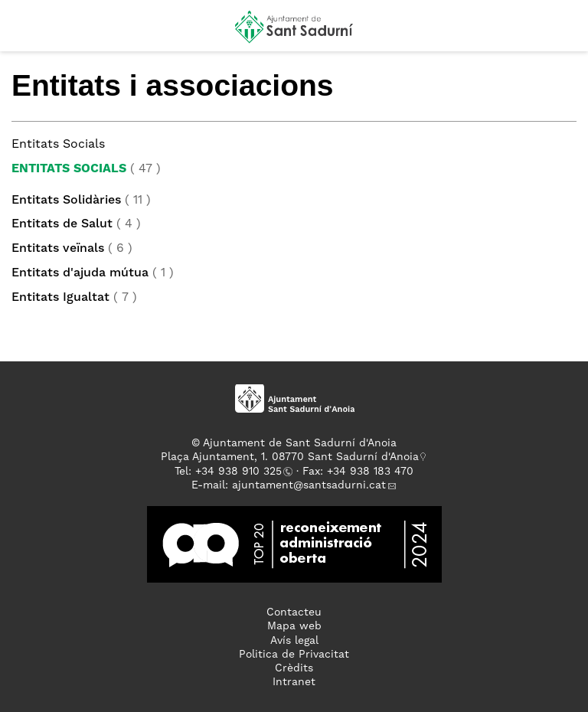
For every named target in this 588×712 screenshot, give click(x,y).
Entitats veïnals (58, 249)
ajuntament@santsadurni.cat (309, 485)
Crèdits (294, 668)
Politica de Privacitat (294, 655)
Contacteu (294, 612)
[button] (26, 32)
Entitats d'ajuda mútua (80, 273)
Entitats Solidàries (66, 201)
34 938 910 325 (242, 472)
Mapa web (294, 626)
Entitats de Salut (62, 224)
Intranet (294, 682)
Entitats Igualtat (60, 298)
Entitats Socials (69, 169)
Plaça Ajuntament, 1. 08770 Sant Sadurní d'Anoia (290, 457)
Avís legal (294, 641)
